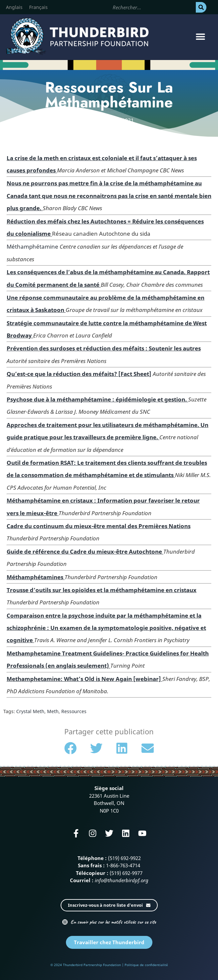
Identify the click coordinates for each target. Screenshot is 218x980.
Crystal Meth (30, 711)
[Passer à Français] (38, 7)
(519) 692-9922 (124, 858)
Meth (53, 711)
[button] (201, 36)
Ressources (74, 711)
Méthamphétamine (32, 246)
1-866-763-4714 (123, 865)
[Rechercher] (201, 7)
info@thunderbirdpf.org (122, 880)
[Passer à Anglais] (14, 7)
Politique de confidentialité (146, 965)
